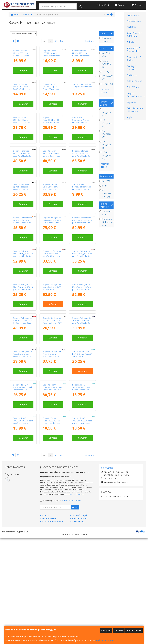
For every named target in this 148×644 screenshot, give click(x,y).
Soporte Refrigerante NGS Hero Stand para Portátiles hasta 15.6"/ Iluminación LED (23, 322)
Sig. (61, 41)
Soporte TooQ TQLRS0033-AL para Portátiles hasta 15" (81, 387)
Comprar (23, 70)
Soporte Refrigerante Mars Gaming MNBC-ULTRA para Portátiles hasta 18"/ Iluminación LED (52, 223)
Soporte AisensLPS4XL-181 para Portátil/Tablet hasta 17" (51, 121)
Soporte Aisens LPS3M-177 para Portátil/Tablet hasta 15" (22, 88)
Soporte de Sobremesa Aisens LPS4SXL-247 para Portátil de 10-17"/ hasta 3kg (80, 122)
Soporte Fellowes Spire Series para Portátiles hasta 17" (22, 187)
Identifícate (103, 5)
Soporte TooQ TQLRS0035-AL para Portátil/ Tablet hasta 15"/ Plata (52, 422)
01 (51, 41)
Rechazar (119, 630)
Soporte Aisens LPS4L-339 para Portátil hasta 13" (82, 87)
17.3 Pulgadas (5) (105, 145)
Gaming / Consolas (131, 68)
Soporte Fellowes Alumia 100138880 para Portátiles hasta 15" (81, 155)
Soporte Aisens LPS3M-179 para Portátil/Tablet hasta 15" (51, 88)
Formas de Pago (77, 521)
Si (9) (103, 186)
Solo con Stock (105, 39)
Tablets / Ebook (135, 81)
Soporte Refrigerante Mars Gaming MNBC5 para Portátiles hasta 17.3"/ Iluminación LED (53, 288)
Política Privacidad (49, 518)
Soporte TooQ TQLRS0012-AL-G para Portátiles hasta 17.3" (53, 387)
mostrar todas (105, 91)
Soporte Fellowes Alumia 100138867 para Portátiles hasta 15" (22, 155)
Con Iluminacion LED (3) (106, 193)
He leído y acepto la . (62, 501)
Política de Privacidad (76, 494)
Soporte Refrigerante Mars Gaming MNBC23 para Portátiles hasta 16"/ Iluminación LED (82, 255)
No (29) (105, 181)
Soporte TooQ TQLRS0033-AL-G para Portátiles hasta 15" (23, 421)
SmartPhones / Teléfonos (134, 34)
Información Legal (78, 515)
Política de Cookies (105, 640)
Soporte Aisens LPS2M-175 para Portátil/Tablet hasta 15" (81, 54)
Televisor (131, 42)
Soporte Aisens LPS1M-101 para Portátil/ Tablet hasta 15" (52, 54)
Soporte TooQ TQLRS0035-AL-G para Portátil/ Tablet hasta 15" (82, 422)
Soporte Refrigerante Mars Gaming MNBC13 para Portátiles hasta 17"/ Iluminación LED (82, 221)
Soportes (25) (106, 213)
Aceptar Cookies (134, 630)
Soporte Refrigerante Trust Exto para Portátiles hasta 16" (52, 354)
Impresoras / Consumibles (133, 49)
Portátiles (131, 27)
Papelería (131, 102)
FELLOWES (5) (106, 78)
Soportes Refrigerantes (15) (106, 222)
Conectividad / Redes (134, 59)
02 (56, 41)
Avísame (53, 304)
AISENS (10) (105, 54)
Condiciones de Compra (51, 521)
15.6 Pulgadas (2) (105, 155)
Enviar (75, 507)
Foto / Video (133, 87)
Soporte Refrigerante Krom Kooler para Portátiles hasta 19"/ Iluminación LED (23, 221)
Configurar (106, 630)
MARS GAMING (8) (105, 64)
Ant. (45, 41)
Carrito (137, 5)
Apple (129, 117)
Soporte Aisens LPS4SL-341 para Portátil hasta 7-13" (21, 120)
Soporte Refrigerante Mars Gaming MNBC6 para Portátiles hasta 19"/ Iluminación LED (82, 288)
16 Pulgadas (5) (105, 134)
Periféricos (132, 75)
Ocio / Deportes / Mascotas (135, 110)
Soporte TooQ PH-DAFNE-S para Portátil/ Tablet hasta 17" (23, 387)
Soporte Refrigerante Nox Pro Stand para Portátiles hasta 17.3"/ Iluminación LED (52, 322)
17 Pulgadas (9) (105, 123)
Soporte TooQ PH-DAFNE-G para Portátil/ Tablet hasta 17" (82, 354)
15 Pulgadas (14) (105, 112)
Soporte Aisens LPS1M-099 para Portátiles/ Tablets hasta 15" (21, 54)
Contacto (121, 5)
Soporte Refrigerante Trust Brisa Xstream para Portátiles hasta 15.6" (82, 322)
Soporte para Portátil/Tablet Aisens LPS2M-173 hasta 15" (82, 187)
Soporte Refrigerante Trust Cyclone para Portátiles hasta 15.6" (23, 354)
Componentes (134, 21)
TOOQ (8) (106, 71)
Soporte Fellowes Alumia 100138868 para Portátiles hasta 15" (52, 155)
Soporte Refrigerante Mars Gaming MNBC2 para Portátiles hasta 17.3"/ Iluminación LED (53, 255)
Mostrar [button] (90, 41)
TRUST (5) (106, 84)
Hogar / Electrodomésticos (136, 95)
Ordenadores (133, 15)
